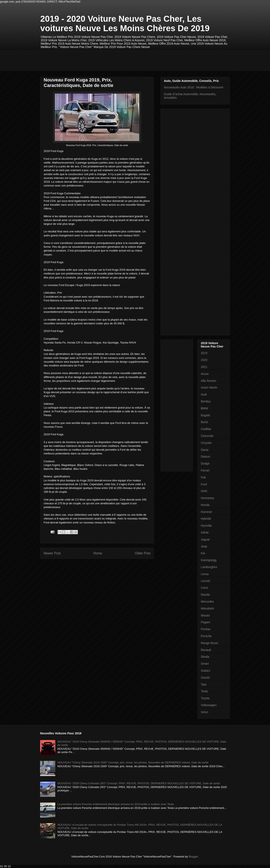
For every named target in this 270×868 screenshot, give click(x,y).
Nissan (205, 615)
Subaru (206, 671)
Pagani (205, 622)
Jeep (204, 546)
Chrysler (206, 443)
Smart (205, 664)
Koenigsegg (209, 560)
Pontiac (206, 629)
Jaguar (205, 539)
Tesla (204, 691)
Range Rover (210, 643)
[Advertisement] (117, 60)
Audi (204, 394)
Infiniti (205, 533)
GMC (204, 491)
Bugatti (205, 415)
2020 (204, 360)
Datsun (205, 457)
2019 (204, 353)
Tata (204, 684)
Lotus (204, 588)
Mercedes (207, 602)
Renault (206, 650)
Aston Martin (209, 387)
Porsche (206, 636)
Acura (205, 374)
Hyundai (206, 526)
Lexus (205, 574)
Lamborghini (209, 567)
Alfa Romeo (209, 381)
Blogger (193, 857)
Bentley (206, 401)
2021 (204, 367)
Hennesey (207, 498)
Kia (203, 553)
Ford (204, 484)
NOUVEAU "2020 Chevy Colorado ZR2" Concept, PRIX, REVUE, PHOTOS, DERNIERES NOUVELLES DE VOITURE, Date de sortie (139, 783)
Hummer (207, 512)
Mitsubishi (207, 608)
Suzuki (205, 678)
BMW (204, 408)
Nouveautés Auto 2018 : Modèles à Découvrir (194, 87)
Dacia (205, 450)
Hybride (206, 519)
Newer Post (52, 553)
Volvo (204, 712)
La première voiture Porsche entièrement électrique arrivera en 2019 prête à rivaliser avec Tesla (115, 804)
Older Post (143, 553)
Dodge (205, 463)
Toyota (205, 698)
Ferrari (205, 470)
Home (98, 553)
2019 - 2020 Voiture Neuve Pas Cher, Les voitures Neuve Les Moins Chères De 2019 (125, 23)
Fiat (203, 477)
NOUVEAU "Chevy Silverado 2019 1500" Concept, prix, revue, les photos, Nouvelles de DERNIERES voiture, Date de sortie (133, 762)
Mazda (205, 595)
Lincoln (205, 581)
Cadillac (206, 429)
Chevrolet (207, 436)
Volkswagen (209, 705)
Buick (204, 422)
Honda (205, 505)
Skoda (205, 657)
